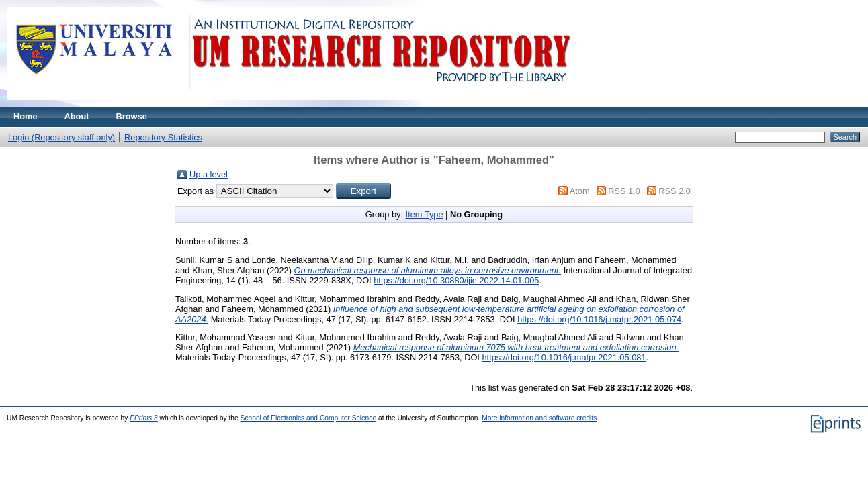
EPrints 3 (144, 418)
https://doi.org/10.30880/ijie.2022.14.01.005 (456, 280)
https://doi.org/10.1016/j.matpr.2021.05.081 (564, 357)
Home (26, 116)
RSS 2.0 (675, 191)
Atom (580, 191)
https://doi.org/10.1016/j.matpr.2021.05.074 (599, 319)
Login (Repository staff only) (61, 137)
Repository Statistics (163, 137)
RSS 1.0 (624, 191)
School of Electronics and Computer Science (309, 418)
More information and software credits (539, 418)
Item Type (425, 214)
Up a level (209, 174)
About (77, 116)
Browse (132, 116)
